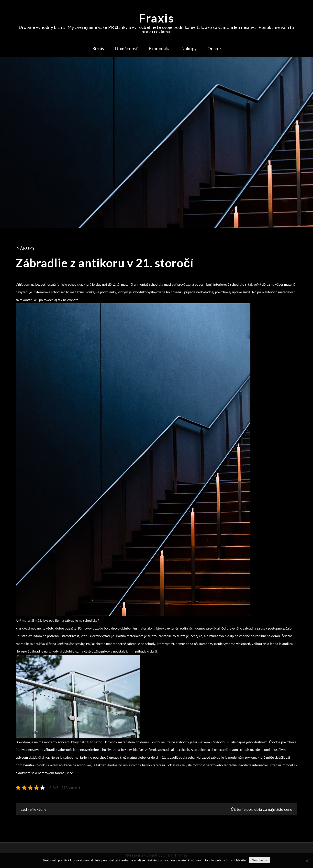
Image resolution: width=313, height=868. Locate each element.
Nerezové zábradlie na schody (37, 651)
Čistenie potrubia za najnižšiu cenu (262, 809)
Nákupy (189, 48)
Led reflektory (33, 809)
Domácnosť (126, 48)
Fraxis (156, 18)
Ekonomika (160, 48)
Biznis (98, 48)
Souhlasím (260, 860)
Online (214, 48)
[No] (307, 861)
